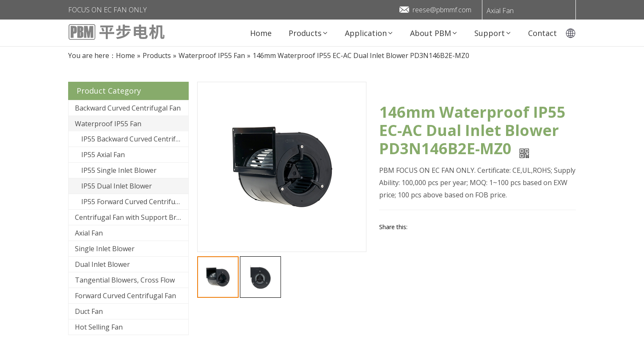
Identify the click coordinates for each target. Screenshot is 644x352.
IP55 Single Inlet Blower (119, 170)
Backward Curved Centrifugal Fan (128, 108)
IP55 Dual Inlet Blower (117, 186)
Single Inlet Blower (105, 249)
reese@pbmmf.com (442, 10)
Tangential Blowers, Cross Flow (125, 280)
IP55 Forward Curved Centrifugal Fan (135, 202)
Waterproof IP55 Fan (108, 124)
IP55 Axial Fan (103, 155)
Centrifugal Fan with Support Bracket (132, 217)
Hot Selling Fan (99, 327)
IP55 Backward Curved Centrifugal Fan (135, 139)
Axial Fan (500, 11)
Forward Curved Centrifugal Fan (125, 296)
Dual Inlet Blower (102, 264)
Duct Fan (89, 311)
